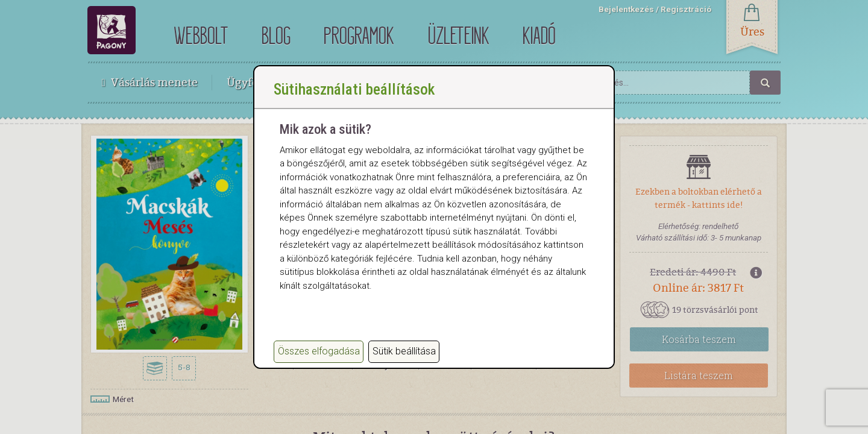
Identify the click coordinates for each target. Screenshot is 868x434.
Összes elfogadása (319, 351)
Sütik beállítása (404, 351)
